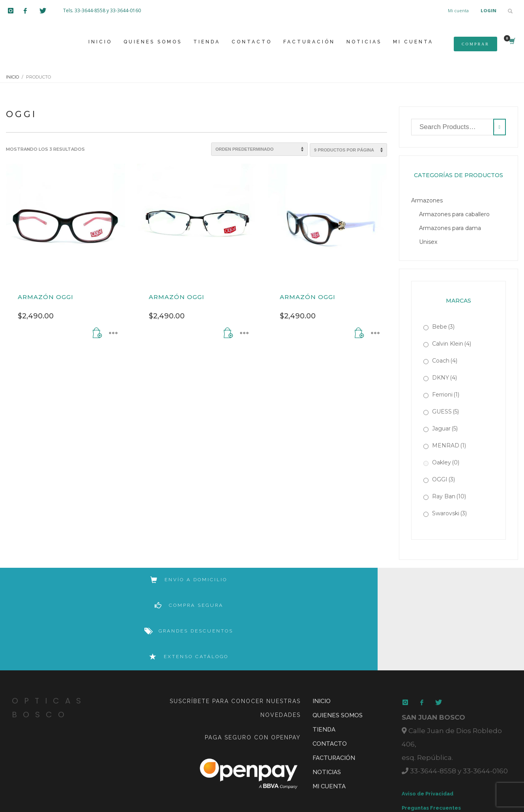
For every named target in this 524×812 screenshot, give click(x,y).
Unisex (428, 242)
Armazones (427, 200)
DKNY (444, 378)
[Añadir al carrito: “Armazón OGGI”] (97, 333)
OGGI (444, 479)
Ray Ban (449, 496)
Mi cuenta (458, 10)
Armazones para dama (450, 228)
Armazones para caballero (454, 214)
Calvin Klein (452, 344)
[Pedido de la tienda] (259, 149)
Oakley (446, 462)
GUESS (445, 412)
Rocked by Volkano (264, 781)
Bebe (443, 327)
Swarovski (449, 513)
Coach (445, 361)
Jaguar (445, 428)
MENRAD (449, 445)
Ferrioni (446, 395)
